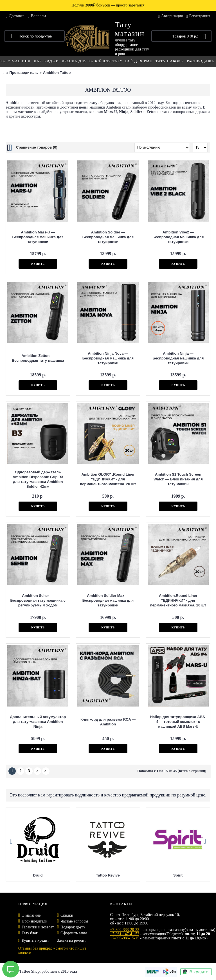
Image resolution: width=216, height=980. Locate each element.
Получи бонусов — (108, 5)
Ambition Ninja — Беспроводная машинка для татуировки (178, 358)
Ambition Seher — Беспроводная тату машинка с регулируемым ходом (38, 600)
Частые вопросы (74, 921)
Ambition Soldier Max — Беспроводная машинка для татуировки (108, 600)
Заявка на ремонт (71, 940)
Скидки (67, 915)
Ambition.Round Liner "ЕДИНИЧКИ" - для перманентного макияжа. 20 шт (178, 600)
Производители (35, 921)
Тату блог (30, 933)
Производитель (23, 73)
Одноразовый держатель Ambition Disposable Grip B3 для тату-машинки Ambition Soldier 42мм (38, 479)
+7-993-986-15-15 (125, 938)
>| (46, 771)
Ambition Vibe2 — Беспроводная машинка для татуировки (178, 237)
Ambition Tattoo (57, 73)
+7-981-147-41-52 (125, 934)
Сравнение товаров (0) (37, 147)
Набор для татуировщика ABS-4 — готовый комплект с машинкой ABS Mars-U (178, 722)
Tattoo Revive (108, 875)
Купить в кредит (34, 940)
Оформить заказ (74, 933)
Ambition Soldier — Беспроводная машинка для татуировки (108, 237)
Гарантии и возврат (38, 927)
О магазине (31, 915)
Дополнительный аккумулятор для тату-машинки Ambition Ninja (38, 722)
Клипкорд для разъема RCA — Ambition (108, 722)
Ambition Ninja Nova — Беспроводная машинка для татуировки (108, 358)
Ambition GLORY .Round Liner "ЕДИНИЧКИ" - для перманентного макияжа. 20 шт (108, 479)
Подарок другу (73, 927)
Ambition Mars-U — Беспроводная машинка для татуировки (38, 237)
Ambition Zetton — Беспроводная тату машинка (38, 358)
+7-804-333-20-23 (125, 930)
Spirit (178, 875)
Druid (38, 875)
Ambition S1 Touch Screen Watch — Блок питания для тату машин (178, 479)
